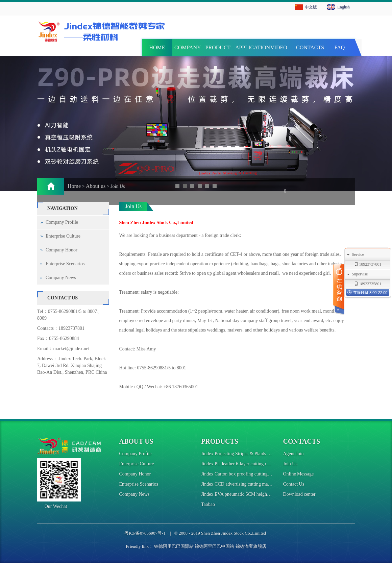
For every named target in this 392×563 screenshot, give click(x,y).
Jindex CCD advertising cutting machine (240, 484)
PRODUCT (218, 47)
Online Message (299, 474)
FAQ (340, 47)
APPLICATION (249, 47)
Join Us (290, 464)
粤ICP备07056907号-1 (145, 533)
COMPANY (188, 47)
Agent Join (293, 454)
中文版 (311, 7)
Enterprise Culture (63, 236)
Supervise (360, 274)
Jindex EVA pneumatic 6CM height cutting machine (250, 494)
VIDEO (279, 47)
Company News (61, 278)
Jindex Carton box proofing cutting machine (243, 474)
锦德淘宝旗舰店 (251, 546)
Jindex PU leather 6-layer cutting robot (238, 464)
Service (358, 254)
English (344, 7)
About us (96, 186)
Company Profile (62, 222)
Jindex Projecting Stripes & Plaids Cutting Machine (250, 454)
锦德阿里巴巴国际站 (174, 546)
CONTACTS (310, 47)
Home (74, 186)
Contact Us (294, 484)
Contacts (302, 441)
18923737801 (71, 328)
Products (220, 441)
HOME (157, 47)
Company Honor (62, 250)
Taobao (208, 504)
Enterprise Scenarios (65, 264)
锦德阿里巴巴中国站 (214, 546)
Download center (299, 494)
